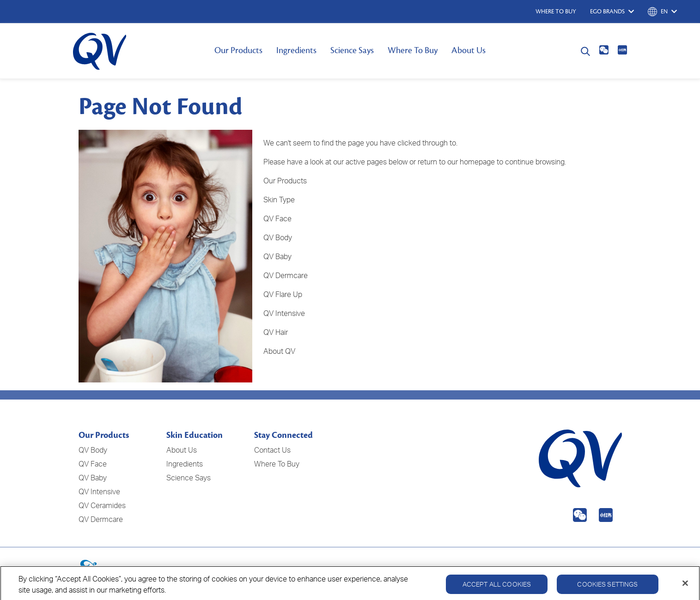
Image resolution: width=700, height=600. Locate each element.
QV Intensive (284, 313)
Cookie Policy (563, 571)
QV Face (277, 218)
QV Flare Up (283, 294)
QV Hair (276, 332)
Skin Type (279, 200)
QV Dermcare (286, 275)
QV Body (278, 237)
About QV (279, 351)
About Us (469, 50)
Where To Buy (413, 50)
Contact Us (272, 450)
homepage (477, 162)
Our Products (238, 50)
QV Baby (93, 478)
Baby (283, 256)
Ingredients (296, 50)
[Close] (685, 589)
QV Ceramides (102, 505)
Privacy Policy (510, 571)
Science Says (352, 50)
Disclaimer (611, 571)
